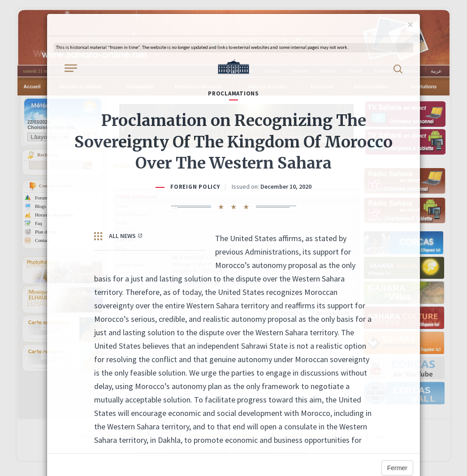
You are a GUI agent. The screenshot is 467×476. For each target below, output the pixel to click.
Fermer (397, 468)
